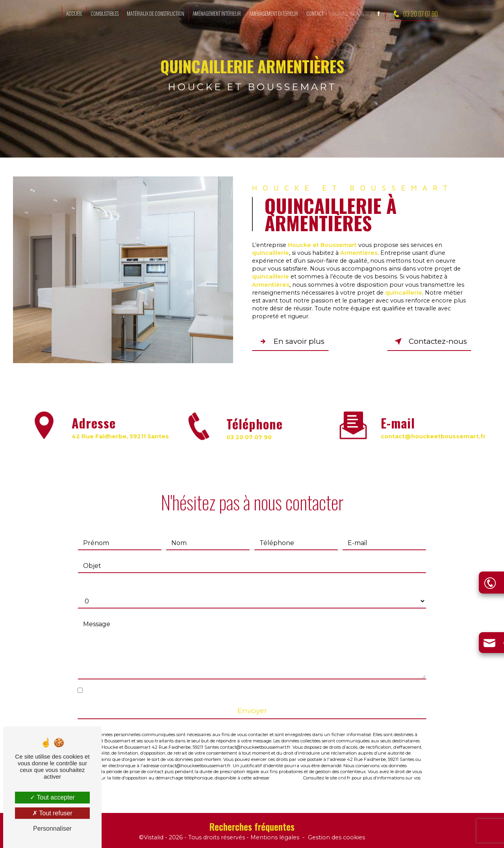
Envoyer (252, 703)
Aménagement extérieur (274, 13)
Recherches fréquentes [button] (252, 827)
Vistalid (154, 838)
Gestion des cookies (336, 838)
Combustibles (105, 13)
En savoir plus (291, 341)
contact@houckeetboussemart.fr (433, 428)
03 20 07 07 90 (414, 14)
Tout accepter (52, 797)
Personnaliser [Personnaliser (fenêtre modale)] (52, 829)
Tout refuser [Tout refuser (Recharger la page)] (52, 813)
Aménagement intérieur (217, 13)
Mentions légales (275, 838)
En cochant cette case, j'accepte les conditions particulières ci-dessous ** (199, 682)
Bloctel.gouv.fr (286, 770)
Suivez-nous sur (357, 14)
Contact (315, 13)
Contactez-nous (429, 341)
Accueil (74, 13)
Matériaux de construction (156, 13)
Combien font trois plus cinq (122, 577)
